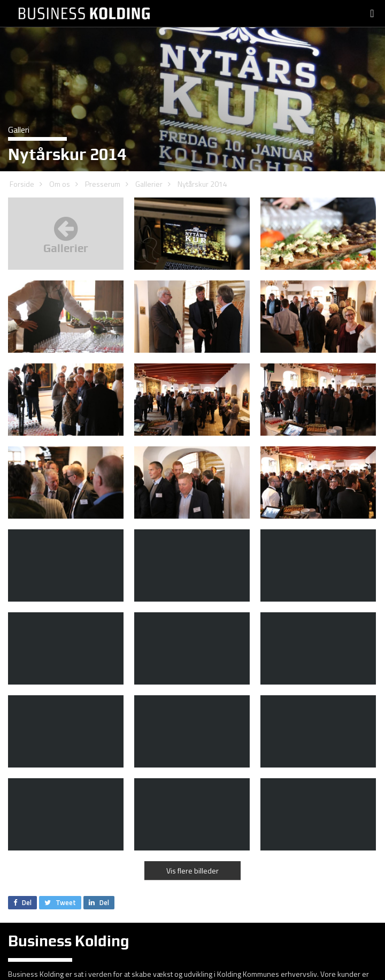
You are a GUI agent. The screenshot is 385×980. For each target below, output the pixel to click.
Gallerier (149, 184)
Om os (60, 184)
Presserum (103, 184)
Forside (22, 184)
